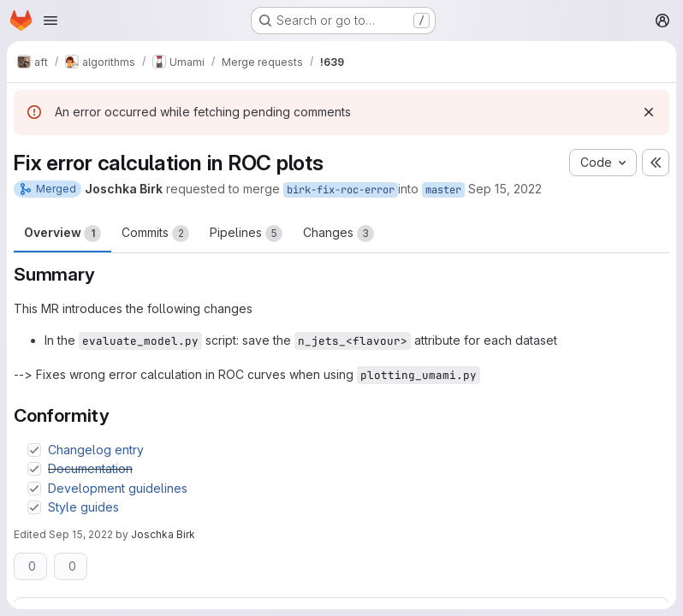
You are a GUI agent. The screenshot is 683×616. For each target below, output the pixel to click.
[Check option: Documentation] (34, 469)
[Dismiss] (649, 112)
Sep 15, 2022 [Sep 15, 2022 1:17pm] (81, 534)
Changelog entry (96, 450)
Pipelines (246, 234)
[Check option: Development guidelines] (34, 489)
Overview (62, 234)
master (443, 190)
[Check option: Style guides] (34, 507)
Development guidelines (118, 488)
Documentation (90, 468)
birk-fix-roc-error (341, 190)
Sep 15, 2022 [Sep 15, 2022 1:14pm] (505, 189)
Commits (155, 234)
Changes (339, 234)
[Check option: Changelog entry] (34, 450)
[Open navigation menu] (50, 21)
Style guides (83, 507)
